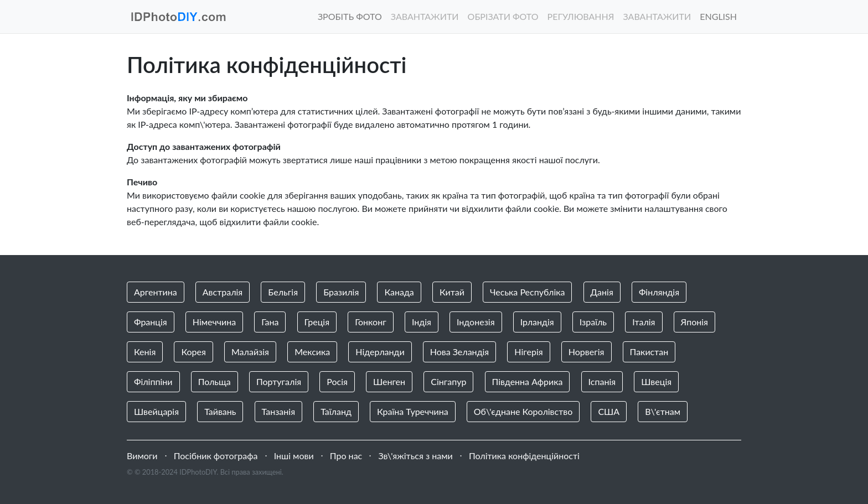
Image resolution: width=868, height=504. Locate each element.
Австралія (223, 292)
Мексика (312, 352)
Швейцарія (156, 411)
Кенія (145, 352)
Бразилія (341, 292)
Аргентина (156, 292)
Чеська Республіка (528, 292)
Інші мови (294, 456)
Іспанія (602, 381)
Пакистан (649, 352)
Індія (422, 322)
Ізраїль (593, 322)
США (609, 411)
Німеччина (214, 322)
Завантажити (425, 16)
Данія (602, 292)
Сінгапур (448, 381)
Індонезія (476, 322)
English (718, 16)
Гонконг (371, 322)
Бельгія (283, 292)
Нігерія (528, 352)
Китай (452, 292)
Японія (694, 322)
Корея (193, 352)
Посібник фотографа (216, 456)
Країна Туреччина (413, 411)
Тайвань (220, 411)
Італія (644, 322)
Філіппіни (153, 381)
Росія (337, 381)
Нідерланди (380, 352)
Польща (215, 381)
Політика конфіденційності (524, 456)
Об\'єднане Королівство (523, 411)
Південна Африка (528, 381)
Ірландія (537, 322)
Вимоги (142, 456)
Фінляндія (659, 292)
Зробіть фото (350, 16)
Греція (317, 322)
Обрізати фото (503, 16)
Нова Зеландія (460, 352)
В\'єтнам (663, 411)
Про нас (346, 456)
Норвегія (587, 352)
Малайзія (250, 352)
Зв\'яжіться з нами (415, 456)
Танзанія (278, 411)
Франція (151, 322)
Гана (270, 322)
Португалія (279, 381)
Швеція (656, 381)
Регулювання (581, 16)
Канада (399, 292)
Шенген (389, 381)
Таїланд (336, 411)
